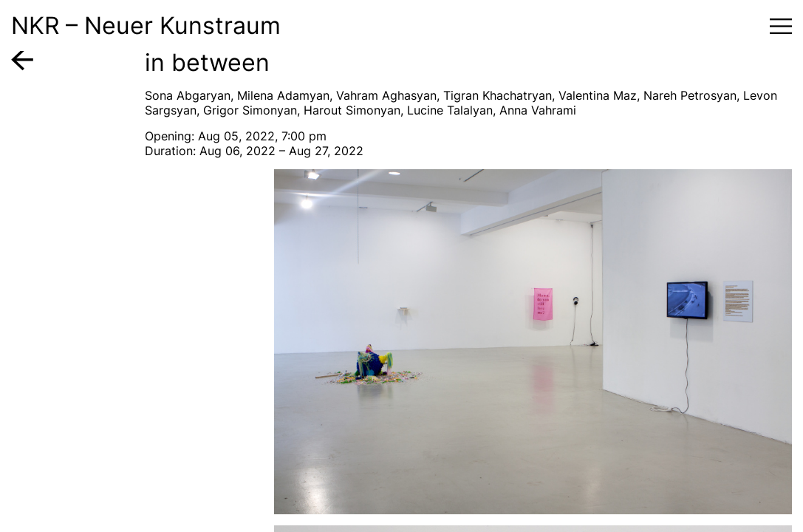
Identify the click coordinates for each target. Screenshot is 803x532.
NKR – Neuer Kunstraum (146, 25)
